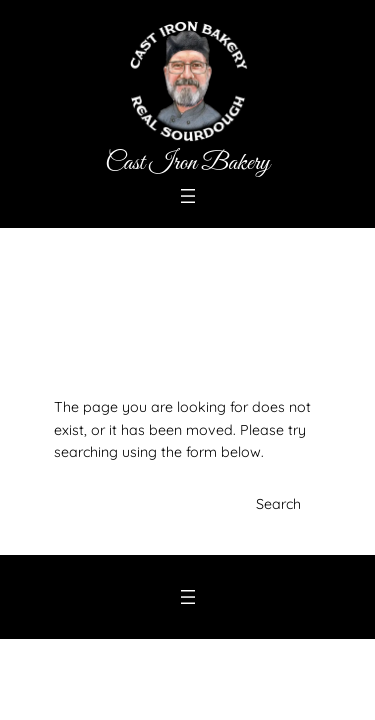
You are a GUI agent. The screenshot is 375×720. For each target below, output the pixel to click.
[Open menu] (188, 196)
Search (278, 504)
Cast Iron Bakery (187, 163)
